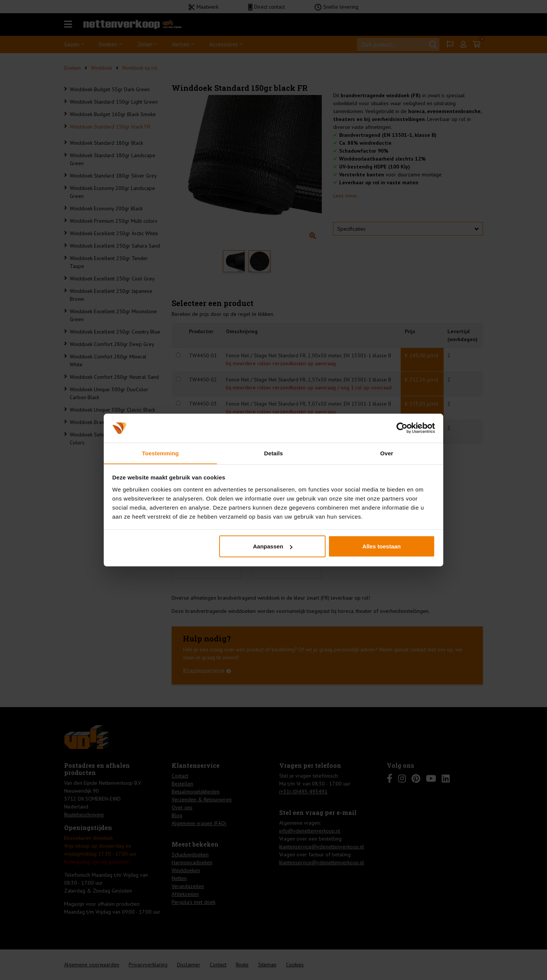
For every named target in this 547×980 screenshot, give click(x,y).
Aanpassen (273, 546)
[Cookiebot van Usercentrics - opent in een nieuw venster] (402, 428)
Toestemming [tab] (160, 453)
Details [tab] (273, 453)
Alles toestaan (382, 546)
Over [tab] (387, 453)
